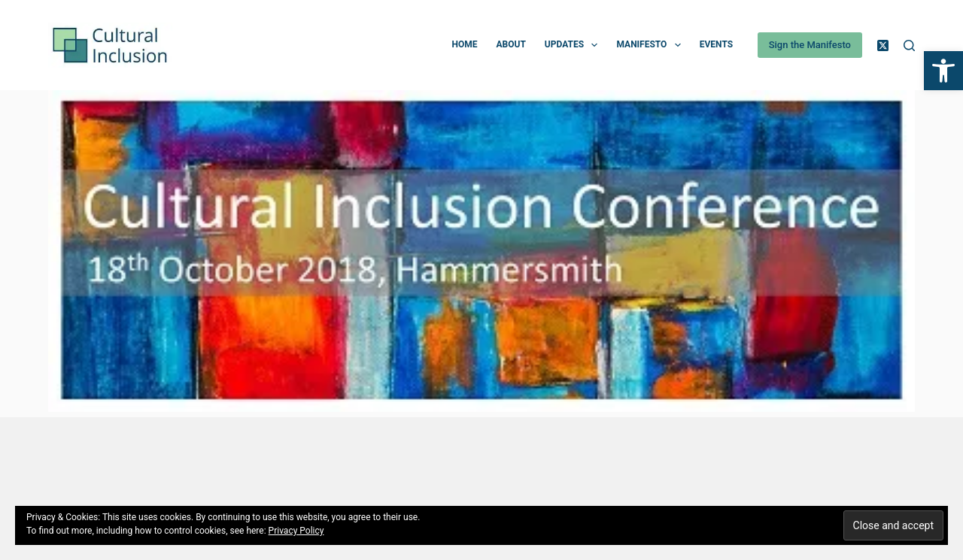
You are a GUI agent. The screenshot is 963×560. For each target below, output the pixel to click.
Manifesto (651, 45)
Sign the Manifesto (810, 45)
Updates (574, 45)
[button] (943, 71)
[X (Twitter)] (883, 45)
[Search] (909, 45)
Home (464, 44)
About (510, 44)
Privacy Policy (296, 531)
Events (716, 44)
